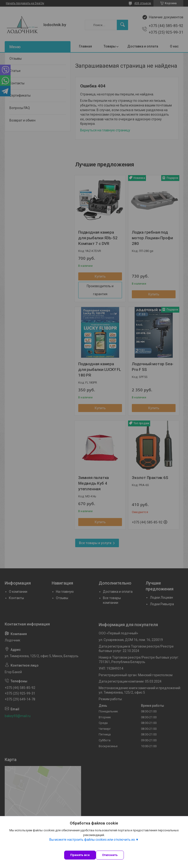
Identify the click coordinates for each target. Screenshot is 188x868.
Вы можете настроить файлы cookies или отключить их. (92, 840)
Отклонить (110, 855)
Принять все (80, 855)
